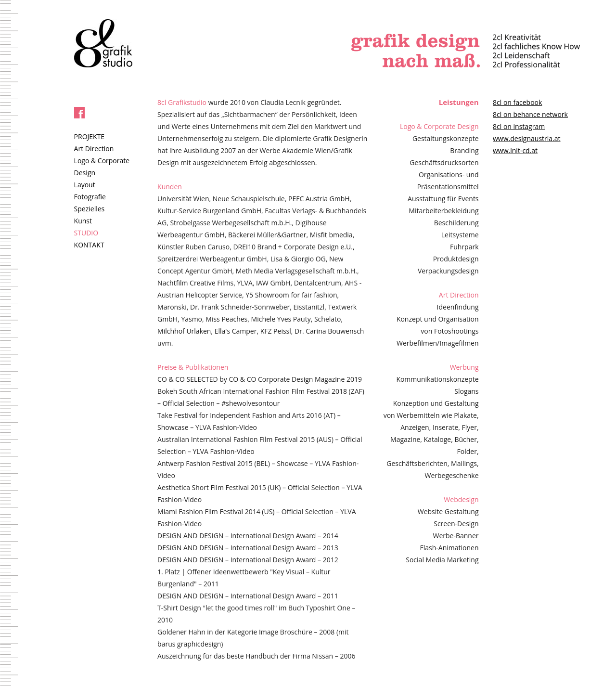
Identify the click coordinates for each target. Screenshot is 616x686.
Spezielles (90, 209)
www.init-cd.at (515, 150)
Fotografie (90, 197)
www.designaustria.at (527, 138)
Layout (85, 185)
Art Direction (94, 149)
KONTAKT (89, 245)
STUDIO (86, 233)
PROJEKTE (90, 136)
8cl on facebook (517, 102)
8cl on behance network (530, 114)
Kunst (83, 221)
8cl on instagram (519, 126)
